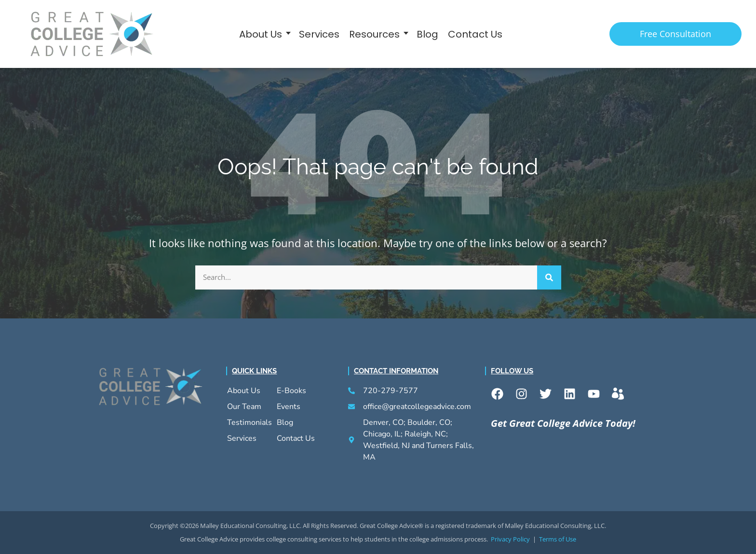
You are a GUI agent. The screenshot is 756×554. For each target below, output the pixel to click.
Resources (374, 34)
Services (319, 34)
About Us (261, 34)
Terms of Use (558, 539)
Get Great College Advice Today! (563, 423)
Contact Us (475, 34)
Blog (427, 34)
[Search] (549, 277)
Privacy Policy (510, 539)
